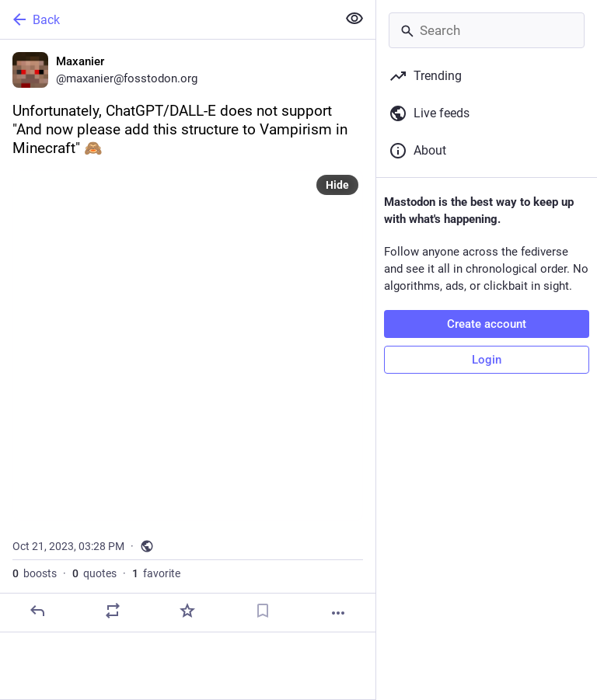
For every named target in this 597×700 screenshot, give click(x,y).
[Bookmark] (263, 611)
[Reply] (37, 611)
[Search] (487, 30)
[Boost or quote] (113, 611)
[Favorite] (187, 611)
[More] (338, 613)
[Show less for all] (354, 19)
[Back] (167, 19)
